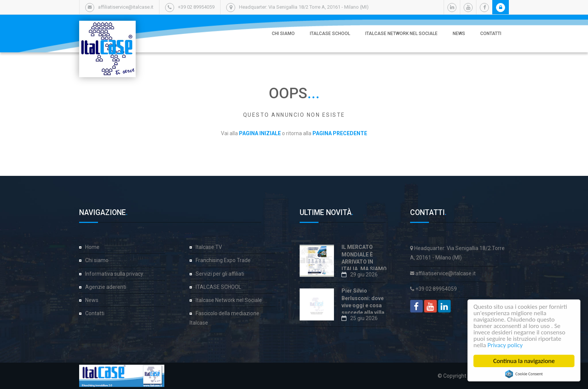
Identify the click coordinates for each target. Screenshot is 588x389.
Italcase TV (209, 247)
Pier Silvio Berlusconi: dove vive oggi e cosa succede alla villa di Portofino (363, 305)
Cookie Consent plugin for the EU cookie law (525, 374)
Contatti (491, 34)
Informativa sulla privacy (114, 274)
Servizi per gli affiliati (220, 274)
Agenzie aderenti (106, 287)
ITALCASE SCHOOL (330, 34)
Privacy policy (506, 345)
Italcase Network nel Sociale (401, 34)
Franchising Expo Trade (223, 260)
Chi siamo (283, 34)
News (459, 34)
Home (92, 247)
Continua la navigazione (525, 361)
